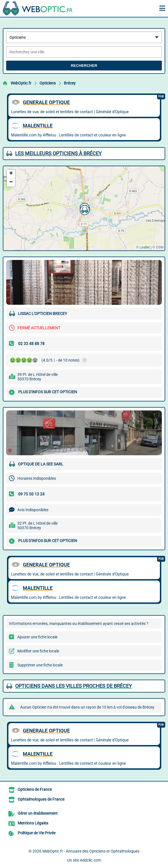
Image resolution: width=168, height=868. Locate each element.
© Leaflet (143, 247)
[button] (84, 209)
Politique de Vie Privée (37, 833)
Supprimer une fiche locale (40, 665)
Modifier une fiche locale (38, 651)
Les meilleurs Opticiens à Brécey (58, 153)
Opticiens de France (35, 789)
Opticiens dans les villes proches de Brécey (73, 686)
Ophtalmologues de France (41, 799)
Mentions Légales (33, 823)
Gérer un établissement (38, 813)
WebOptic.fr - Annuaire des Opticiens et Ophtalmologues (91, 851)
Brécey (70, 83)
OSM (160, 247)
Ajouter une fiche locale (37, 637)
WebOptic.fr (21, 83)
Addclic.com (90, 860)
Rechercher (84, 66)
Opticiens (48, 83)
